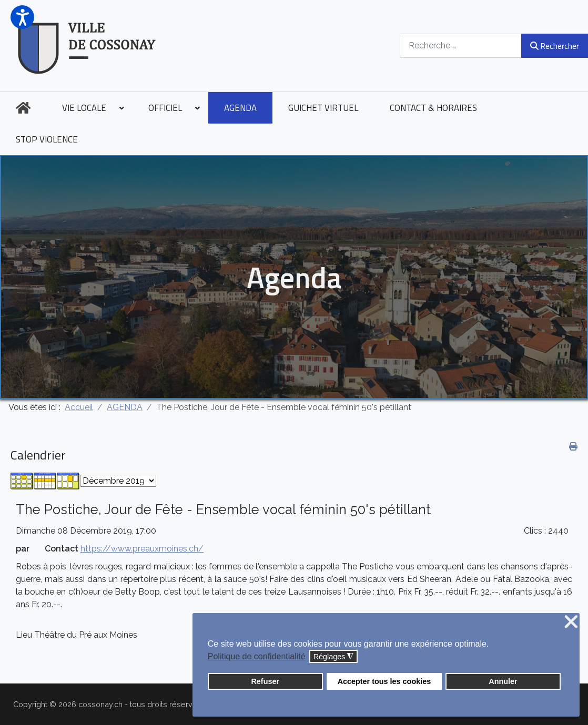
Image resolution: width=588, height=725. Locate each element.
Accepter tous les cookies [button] (384, 681)
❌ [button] (571, 622)
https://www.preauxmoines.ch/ (142, 549)
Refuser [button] (265, 681)
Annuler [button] (503, 681)
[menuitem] (23, 108)
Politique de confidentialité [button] (257, 656)
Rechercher (555, 46)
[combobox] (461, 45)
